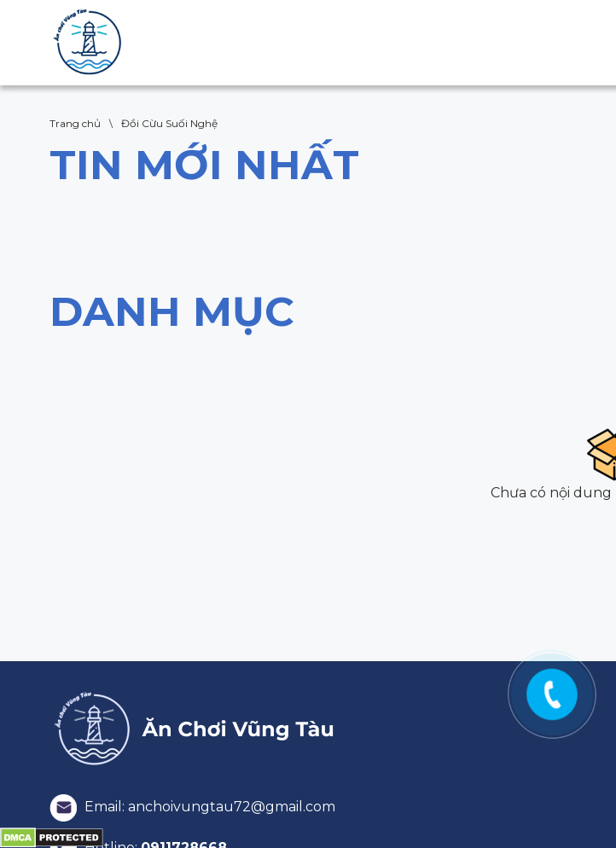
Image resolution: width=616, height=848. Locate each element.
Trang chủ (75, 123)
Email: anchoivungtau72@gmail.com (192, 807)
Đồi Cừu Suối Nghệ (169, 123)
